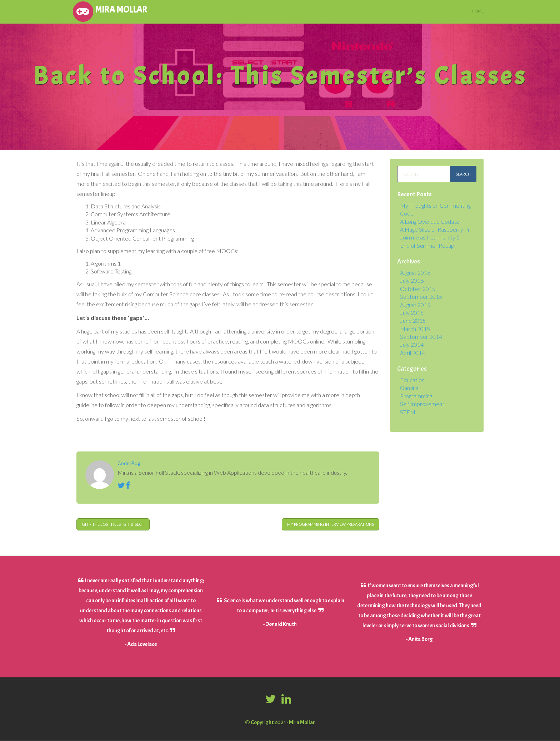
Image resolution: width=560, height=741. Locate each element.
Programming (416, 396)
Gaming (409, 388)
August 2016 (415, 273)
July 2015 (412, 313)
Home (478, 11)
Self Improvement (422, 404)
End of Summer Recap (427, 245)
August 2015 (415, 305)
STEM (408, 412)
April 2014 (412, 353)
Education (412, 380)
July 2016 (412, 280)
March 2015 (415, 329)
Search (463, 174)
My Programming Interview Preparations (331, 524)
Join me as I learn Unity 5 (430, 237)
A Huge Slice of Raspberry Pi (434, 229)
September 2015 (421, 297)
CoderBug (129, 463)
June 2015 (413, 320)
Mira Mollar (109, 11)
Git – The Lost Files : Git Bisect (113, 524)
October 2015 (418, 289)
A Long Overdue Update (430, 221)
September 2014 (421, 337)
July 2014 (412, 344)
